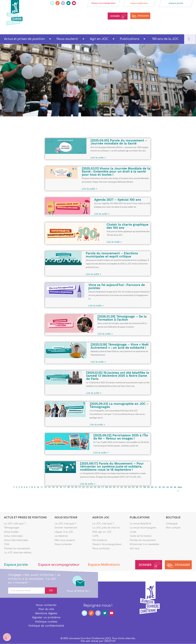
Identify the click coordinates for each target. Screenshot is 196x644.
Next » (180, 489)
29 (110, 487)
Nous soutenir (70, 39)
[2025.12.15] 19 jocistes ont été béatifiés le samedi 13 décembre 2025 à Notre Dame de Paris (118, 376)
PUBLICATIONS (140, 518)
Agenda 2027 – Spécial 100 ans (118, 200)
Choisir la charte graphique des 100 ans (128, 226)
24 (91, 487)
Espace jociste (16, 565)
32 (122, 487)
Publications (133, 39)
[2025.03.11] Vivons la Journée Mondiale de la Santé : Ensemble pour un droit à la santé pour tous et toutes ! (116, 171)
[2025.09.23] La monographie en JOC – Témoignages (120, 406)
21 (80, 487)
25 (95, 487)
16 (61, 487)
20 (76, 487)
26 (99, 487)
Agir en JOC (102, 39)
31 (118, 487)
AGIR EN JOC (101, 518)
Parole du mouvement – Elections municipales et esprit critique (113, 255)
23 (87, 487)
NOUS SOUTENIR (66, 518)
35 (133, 487)
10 (38, 487)
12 (45, 487)
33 (125, 487)
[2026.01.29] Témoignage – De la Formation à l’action (123, 318)
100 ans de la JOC (165, 39)
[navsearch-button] (189, 39)
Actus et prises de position (28, 39)
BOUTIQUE (173, 518)
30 (114, 487)
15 (57, 487)
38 (145, 487)
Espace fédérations (104, 565)
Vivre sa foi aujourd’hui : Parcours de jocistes (117, 287)
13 (49, 487)
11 (42, 487)
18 (68, 487)
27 (103, 487)
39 (148, 487)
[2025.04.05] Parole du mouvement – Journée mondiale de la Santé (120, 142)
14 (53, 487)
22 (84, 487)
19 (72, 487)
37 (141, 487)
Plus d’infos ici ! (79, 591)
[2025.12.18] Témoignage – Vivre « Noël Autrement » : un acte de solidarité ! (120, 346)
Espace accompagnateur (60, 565)
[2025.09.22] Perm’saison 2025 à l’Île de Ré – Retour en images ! (121, 437)
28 (106, 487)
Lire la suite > (99, 158)
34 (129, 487)
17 (65, 487)
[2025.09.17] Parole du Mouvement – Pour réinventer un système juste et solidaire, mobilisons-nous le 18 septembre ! (113, 467)
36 (137, 487)
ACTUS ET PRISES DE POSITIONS (25, 518)
